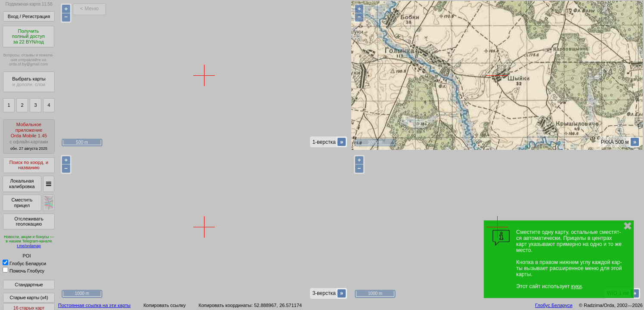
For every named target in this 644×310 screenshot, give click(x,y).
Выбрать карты (29, 82)
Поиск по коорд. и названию (29, 165)
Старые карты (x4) (29, 298)
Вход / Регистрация (29, 16)
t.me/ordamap (29, 246)
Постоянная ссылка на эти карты (94, 305)
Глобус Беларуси (24, 263)
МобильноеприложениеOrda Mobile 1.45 (29, 136)
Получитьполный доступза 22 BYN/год (28, 36)
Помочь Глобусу (23, 271)
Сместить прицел (22, 203)
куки (576, 286)
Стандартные (29, 285)
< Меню (89, 9)
